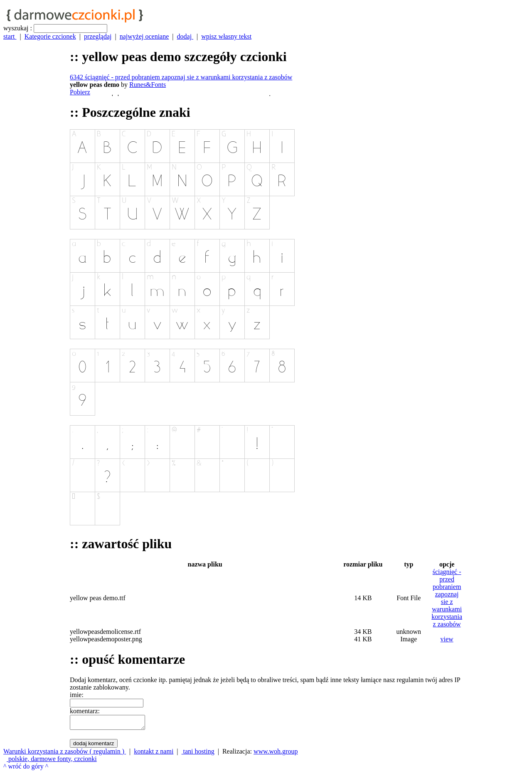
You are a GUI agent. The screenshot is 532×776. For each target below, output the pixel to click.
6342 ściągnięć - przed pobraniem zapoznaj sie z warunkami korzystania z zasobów (181, 77)
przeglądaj (98, 36)
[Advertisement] (37, 394)
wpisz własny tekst (226, 36)
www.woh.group (276, 754)
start (10, 36)
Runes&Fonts (148, 85)
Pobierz (80, 92)
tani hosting (198, 754)
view (447, 639)
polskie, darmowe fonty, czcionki (52, 761)
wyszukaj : (18, 28)
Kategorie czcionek (50, 36)
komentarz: (85, 711)
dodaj (185, 36)
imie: (77, 695)
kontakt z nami (154, 754)
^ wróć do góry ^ (26, 769)
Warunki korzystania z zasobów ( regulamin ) (65, 754)
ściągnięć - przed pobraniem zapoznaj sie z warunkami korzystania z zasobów (447, 598)
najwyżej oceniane (144, 36)
